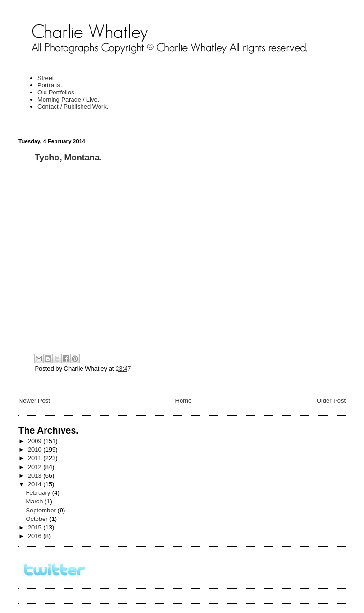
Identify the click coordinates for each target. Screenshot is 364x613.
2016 (36, 536)
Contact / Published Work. (73, 107)
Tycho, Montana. (68, 158)
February (39, 493)
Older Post (331, 401)
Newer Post (34, 401)
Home (184, 401)
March (35, 501)
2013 (36, 476)
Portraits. (50, 85)
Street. (46, 78)
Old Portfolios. (57, 92)
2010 (36, 450)
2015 (36, 527)
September (41, 510)
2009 (36, 441)
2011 (36, 458)
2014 (36, 484)
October (37, 519)
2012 (36, 467)
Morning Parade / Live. (68, 99)
